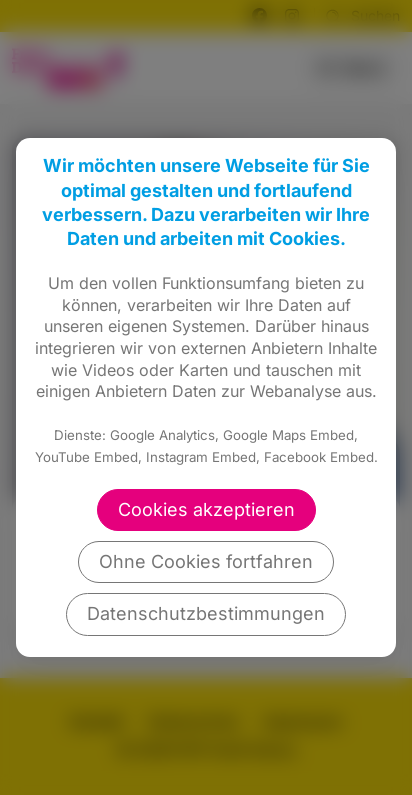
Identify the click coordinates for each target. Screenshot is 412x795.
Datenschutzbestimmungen (206, 613)
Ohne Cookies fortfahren (206, 561)
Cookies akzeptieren (206, 509)
